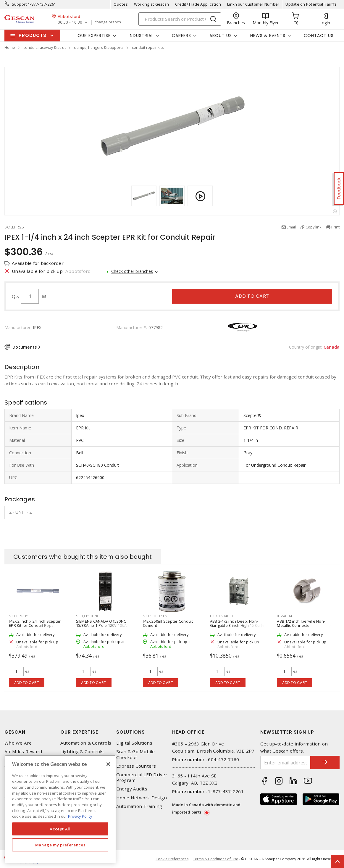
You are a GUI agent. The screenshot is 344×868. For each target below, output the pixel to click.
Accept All (60, 829)
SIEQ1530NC (88, 616)
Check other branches (132, 271)
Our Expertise (79, 732)
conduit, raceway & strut (45, 47)
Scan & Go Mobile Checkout (136, 754)
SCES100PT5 (155, 616)
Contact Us (319, 36)
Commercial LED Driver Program (142, 777)
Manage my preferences (60, 845)
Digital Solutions (134, 743)
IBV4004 (284, 616)
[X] (108, 764)
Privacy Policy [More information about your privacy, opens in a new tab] (80, 816)
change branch (108, 22)
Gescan (15, 732)
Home (10, 47)
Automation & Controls (86, 743)
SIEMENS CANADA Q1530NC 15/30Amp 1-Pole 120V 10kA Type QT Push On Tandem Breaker (101, 627)
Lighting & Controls (82, 752)
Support (19, 4)
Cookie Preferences (172, 859)
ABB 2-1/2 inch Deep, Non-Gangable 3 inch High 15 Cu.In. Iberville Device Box (238, 625)
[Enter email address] (285, 762)
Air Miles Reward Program (23, 754)
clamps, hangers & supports (99, 47)
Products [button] (33, 35)
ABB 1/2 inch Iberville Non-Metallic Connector (301, 623)
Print (335, 227)
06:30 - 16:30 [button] (70, 22)
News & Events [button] (268, 36)
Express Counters (136, 766)
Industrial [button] (141, 36)
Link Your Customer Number (253, 4)
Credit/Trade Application (198, 4)
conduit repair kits (148, 47)
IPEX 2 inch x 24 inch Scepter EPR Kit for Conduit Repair (35, 623)
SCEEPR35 (19, 616)
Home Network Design (142, 798)
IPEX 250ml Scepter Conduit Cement (168, 623)
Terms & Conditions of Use (215, 859)
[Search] (180, 19)
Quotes (121, 4)
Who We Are (18, 743)
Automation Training (139, 806)
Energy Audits (132, 789)
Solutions (131, 732)
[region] (60, 809)
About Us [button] (221, 36)
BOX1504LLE (222, 616)
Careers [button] (181, 36)
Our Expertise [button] (94, 36)
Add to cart (252, 296)
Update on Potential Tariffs (311, 4)
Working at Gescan (151, 4)
